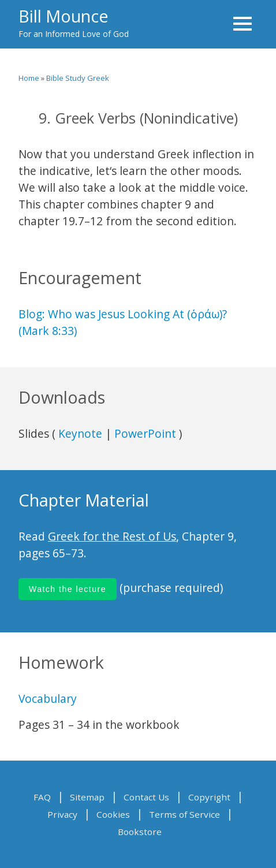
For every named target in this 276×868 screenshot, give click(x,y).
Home (29, 78)
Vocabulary (48, 699)
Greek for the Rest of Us (112, 536)
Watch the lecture (68, 589)
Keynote (80, 433)
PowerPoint (145, 433)
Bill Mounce (64, 16)
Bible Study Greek (78, 78)
